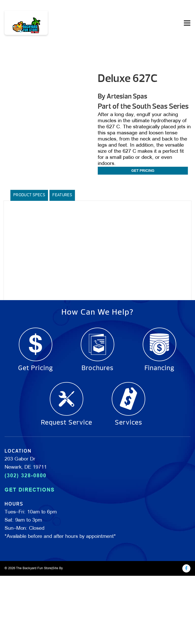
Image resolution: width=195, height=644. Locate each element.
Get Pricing (143, 171)
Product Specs (29, 195)
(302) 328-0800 (26, 475)
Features (62, 195)
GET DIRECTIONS (30, 490)
